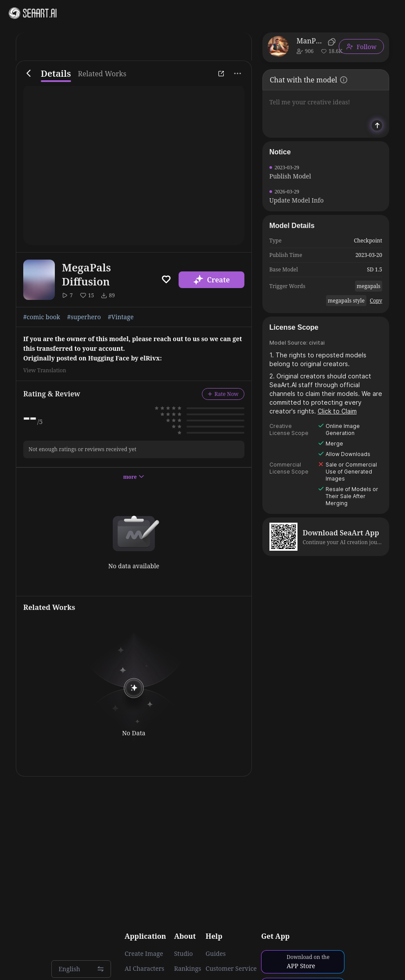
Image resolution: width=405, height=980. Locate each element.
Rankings (188, 969)
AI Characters (144, 969)
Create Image (144, 954)
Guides (216, 954)
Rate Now (223, 394)
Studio (184, 954)
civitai (317, 343)
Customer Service (231, 969)
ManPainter (311, 41)
